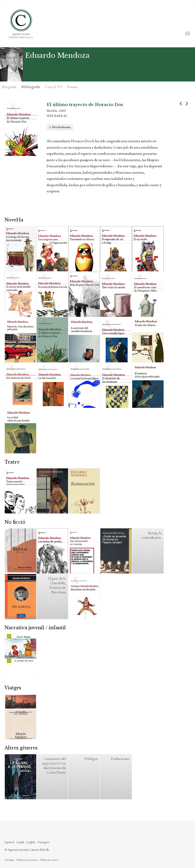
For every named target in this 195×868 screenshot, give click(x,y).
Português (43, 842)
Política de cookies (49, 860)
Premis (73, 87)
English (31, 842)
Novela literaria (61, 127)
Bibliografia (31, 87)
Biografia (9, 87)
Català (20, 842)
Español (9, 842)
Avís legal (9, 860)
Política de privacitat (27, 860)
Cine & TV (54, 87)
